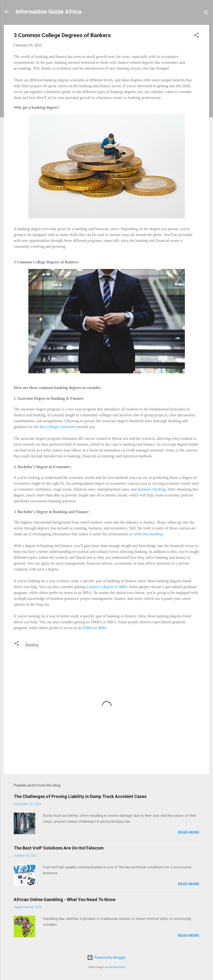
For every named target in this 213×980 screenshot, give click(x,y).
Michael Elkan (117, 967)
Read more (189, 832)
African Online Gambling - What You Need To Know (65, 899)
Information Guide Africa (49, 12)
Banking (32, 645)
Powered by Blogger (106, 958)
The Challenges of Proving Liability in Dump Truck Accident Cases (80, 796)
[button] (196, 36)
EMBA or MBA (94, 628)
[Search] (206, 13)
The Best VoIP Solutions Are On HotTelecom (59, 848)
